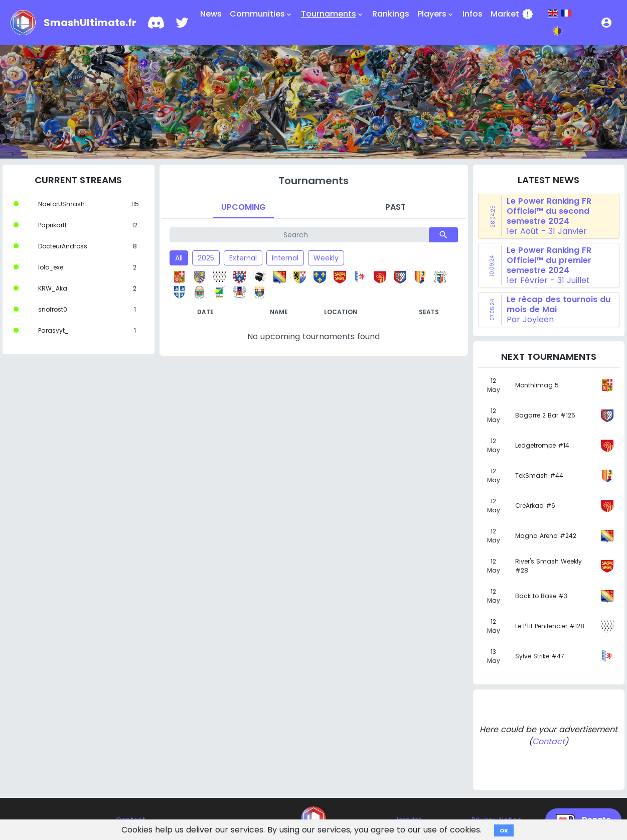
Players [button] (436, 14)
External (243, 258)
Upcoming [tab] (244, 207)
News (211, 14)
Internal (285, 258)
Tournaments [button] (333, 14)
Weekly (326, 258)
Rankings (391, 14)
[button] (606, 23)
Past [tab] (396, 207)
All (179, 258)
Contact (548, 741)
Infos (473, 14)
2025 (206, 258)
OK (504, 830)
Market (512, 14)
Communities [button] (261, 14)
